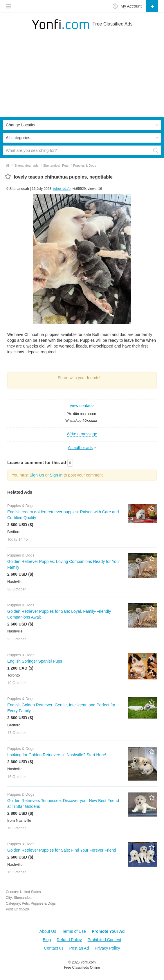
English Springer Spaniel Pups (35, 661)
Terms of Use (74, 931)
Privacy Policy (107, 948)
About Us (48, 931)
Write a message (82, 434)
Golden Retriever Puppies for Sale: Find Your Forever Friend (62, 850)
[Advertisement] (82, 77)
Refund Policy (69, 940)
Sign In (56, 475)
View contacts (82, 406)
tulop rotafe (62, 189)
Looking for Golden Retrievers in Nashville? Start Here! (57, 755)
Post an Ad (79, 948)
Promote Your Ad (108, 931)
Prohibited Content (104, 940)
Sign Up (37, 475)
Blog (47, 940)
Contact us (54, 948)
